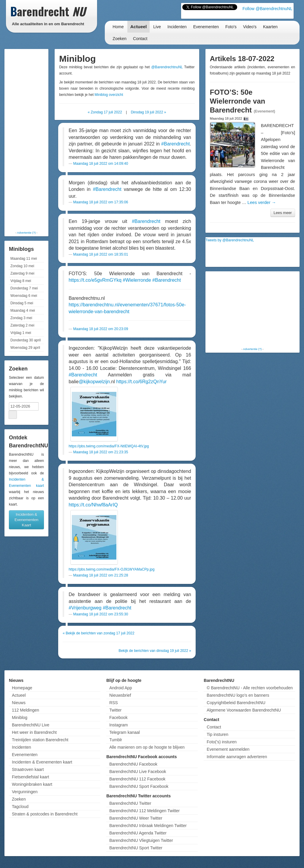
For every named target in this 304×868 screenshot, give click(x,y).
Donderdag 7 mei (24, 288)
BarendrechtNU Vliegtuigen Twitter (141, 840)
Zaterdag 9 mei (22, 273)
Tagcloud (20, 807)
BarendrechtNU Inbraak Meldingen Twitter (148, 826)
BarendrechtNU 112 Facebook (137, 779)
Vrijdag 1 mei (21, 333)
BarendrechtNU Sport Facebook (139, 786)
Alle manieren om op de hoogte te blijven (147, 747)
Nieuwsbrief (120, 695)
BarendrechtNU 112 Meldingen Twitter (144, 811)
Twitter (115, 710)
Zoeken (119, 39)
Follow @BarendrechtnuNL (267, 9)
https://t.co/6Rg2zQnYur (142, 382)
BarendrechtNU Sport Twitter (136, 848)
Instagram (118, 725)
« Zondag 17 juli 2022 (105, 112)
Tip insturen (217, 734)
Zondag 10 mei (22, 266)
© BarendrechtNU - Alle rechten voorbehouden (250, 688)
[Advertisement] (30, 140)
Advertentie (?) (26, 233)
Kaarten (270, 27)
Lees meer (283, 213)
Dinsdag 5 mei (22, 303)
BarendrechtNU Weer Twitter (136, 818)
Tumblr (116, 740)
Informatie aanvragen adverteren (237, 757)
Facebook (118, 717)
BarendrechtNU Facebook (133, 764)
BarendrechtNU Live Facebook (138, 772)
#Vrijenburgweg (85, 608)
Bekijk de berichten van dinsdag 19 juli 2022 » (155, 651)
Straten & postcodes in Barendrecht (45, 814)
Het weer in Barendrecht (34, 732)
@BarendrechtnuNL (167, 67)
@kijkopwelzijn (94, 382)
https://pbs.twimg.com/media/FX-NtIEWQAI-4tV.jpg (109, 446)
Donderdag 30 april (26, 340)
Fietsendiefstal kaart (30, 777)
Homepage (22, 688)
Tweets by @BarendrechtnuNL (230, 240)
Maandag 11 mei (24, 259)
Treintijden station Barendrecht (40, 740)
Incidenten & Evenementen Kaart (26, 520)
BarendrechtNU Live (31, 725)
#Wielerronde (137, 280)
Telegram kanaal (125, 732)
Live (157, 27)
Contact (140, 39)
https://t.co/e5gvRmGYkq (95, 280)
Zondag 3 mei (21, 318)
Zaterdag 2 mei (22, 325)
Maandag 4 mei (23, 311)
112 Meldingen (26, 710)
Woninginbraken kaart (32, 784)
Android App (121, 688)
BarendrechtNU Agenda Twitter (138, 833)
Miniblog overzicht (109, 95)
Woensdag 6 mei (24, 296)
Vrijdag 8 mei (21, 281)
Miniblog (20, 717)
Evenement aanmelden (228, 749)
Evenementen (206, 27)
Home (118, 27)
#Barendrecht (175, 144)
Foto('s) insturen (222, 742)
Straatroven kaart (28, 769)
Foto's (231, 27)
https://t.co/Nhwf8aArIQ (93, 505)
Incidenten (177, 27)
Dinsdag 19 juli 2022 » (149, 112)
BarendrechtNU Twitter (130, 803)
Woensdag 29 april (25, 348)
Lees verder (262, 202)
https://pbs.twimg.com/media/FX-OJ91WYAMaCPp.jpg (111, 569)
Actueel (139, 27)
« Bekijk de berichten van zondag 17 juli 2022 (99, 633)
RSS (114, 703)
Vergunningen (25, 792)
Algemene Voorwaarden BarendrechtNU (244, 710)
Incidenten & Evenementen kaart (42, 762)
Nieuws (19, 703)
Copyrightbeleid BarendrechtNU (236, 703)
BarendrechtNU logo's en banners (238, 695)
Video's (250, 27)
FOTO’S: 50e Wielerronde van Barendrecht (238, 101)
